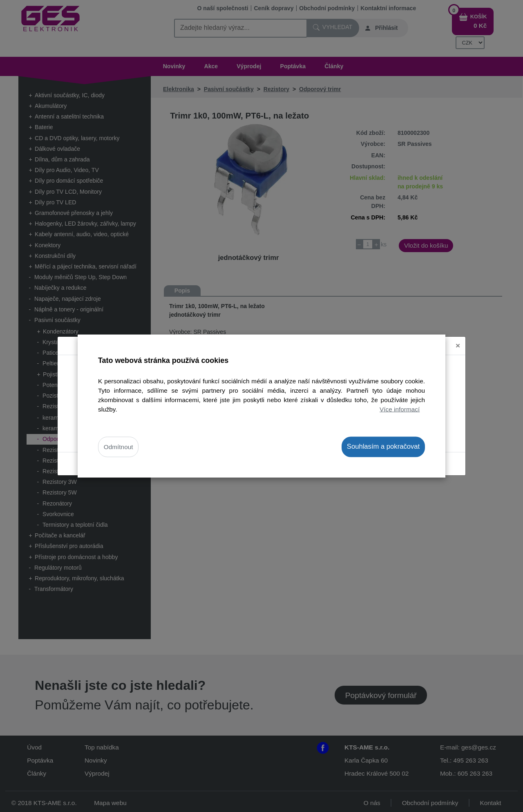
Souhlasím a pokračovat (383, 446)
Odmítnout (118, 447)
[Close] (458, 337)
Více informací (400, 409)
